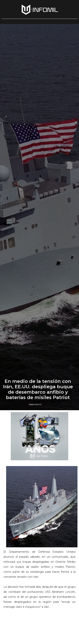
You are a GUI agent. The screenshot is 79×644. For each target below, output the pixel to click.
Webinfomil (35, 404)
